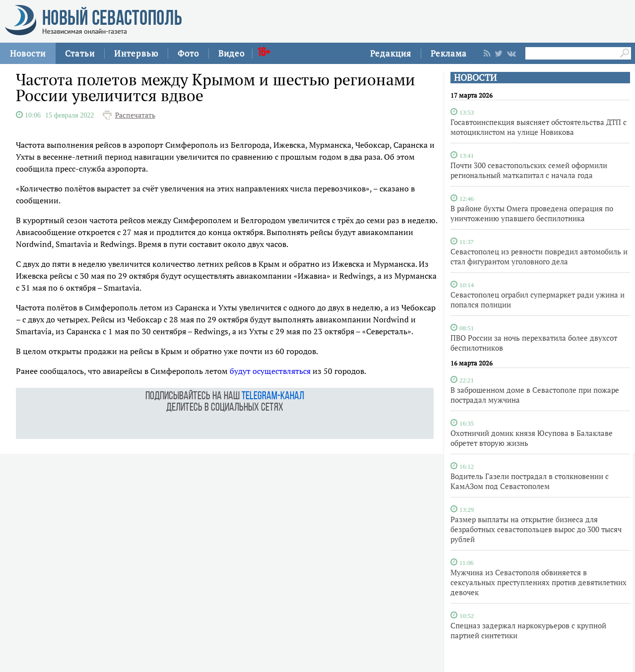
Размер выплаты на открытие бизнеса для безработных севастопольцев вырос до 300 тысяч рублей (536, 529)
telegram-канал (273, 397)
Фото (188, 53)
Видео (231, 53)
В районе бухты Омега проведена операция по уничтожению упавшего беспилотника (532, 213)
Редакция (391, 53)
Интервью (136, 53)
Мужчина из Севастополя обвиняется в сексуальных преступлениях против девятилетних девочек (539, 582)
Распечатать (135, 115)
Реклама (449, 53)
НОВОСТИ (475, 78)
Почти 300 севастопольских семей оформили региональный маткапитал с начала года (529, 170)
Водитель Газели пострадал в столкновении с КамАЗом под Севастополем (530, 481)
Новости (28, 53)
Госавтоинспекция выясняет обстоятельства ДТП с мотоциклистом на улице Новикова (539, 127)
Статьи (80, 53)
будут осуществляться (270, 371)
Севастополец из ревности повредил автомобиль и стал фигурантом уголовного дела (539, 256)
